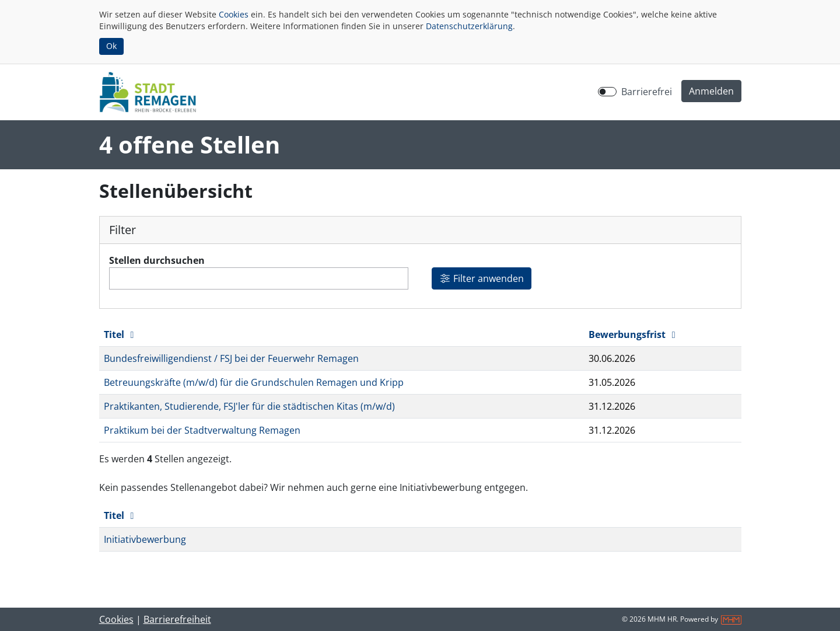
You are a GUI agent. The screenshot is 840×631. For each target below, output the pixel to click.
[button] (711, 91)
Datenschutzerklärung (469, 26)
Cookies (234, 14)
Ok (111, 46)
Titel (121, 334)
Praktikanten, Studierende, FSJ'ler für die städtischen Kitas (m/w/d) (249, 406)
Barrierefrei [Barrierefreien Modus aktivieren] (647, 92)
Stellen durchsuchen (157, 260)
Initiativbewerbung (145, 539)
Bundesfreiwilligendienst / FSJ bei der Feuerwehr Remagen (231, 358)
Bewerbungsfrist (634, 334)
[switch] (607, 92)
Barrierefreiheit (177, 619)
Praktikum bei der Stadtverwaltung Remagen (202, 430)
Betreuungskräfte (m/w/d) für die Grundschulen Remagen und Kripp (254, 382)
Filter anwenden (482, 278)
